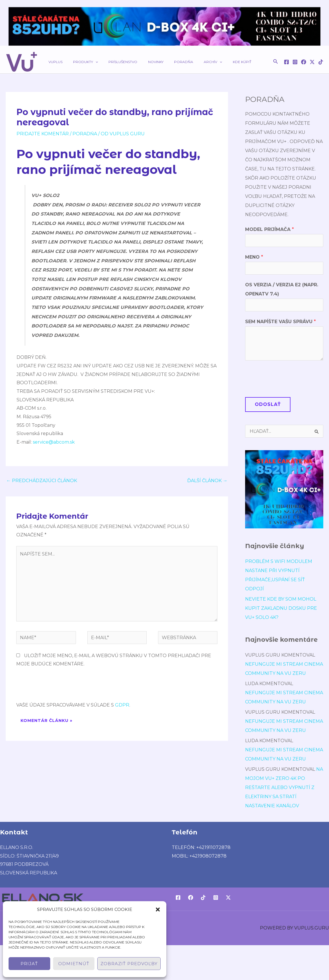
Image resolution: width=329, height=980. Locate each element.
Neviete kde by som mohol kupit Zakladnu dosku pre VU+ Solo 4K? (281, 608)
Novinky (142, 62)
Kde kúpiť (217, 62)
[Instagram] (295, 62)
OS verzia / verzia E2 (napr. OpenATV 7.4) (282, 289)
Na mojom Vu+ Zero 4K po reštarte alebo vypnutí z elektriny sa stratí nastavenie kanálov (284, 787)
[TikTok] (321, 62)
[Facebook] (286, 62)
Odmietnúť (74, 964)
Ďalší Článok (207, 481)
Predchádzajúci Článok (42, 481)
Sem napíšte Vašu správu (280, 322)
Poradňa (166, 62)
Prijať (29, 964)
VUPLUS (54, 62)
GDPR (122, 705)
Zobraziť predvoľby (129, 964)
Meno (254, 257)
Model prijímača (270, 229)
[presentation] (60, 687)
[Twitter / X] (312, 62)
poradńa (85, 134)
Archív (192, 62)
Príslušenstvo (113, 62)
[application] (90, 62)
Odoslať (268, 404)
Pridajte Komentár (43, 134)
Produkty (80, 62)
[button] (158, 909)
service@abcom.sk (54, 442)
